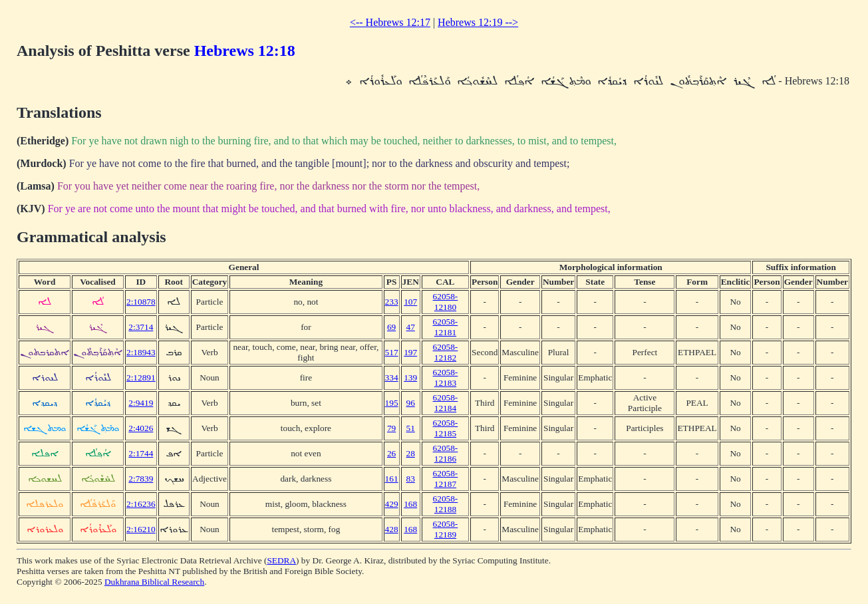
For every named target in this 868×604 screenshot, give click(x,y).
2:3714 (141, 327)
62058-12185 (446, 428)
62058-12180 (446, 302)
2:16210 (141, 529)
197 (410, 352)
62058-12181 (446, 327)
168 (410, 504)
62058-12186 (446, 453)
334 (392, 377)
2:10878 (141, 302)
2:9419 (141, 403)
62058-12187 (446, 479)
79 (391, 428)
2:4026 (141, 428)
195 (392, 403)
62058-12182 (446, 352)
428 (392, 529)
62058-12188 (446, 504)
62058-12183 (446, 377)
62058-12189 (446, 529)
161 (392, 479)
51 (411, 428)
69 (391, 327)
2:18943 (141, 352)
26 (391, 453)
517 (392, 352)
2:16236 (141, 504)
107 (410, 302)
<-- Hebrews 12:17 (390, 22)
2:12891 (141, 377)
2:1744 (141, 453)
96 (411, 403)
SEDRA (281, 560)
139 (410, 377)
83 (411, 479)
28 (411, 453)
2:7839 (141, 479)
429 (392, 504)
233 (392, 302)
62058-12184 (446, 403)
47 (411, 327)
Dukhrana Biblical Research (154, 582)
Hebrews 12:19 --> (478, 22)
